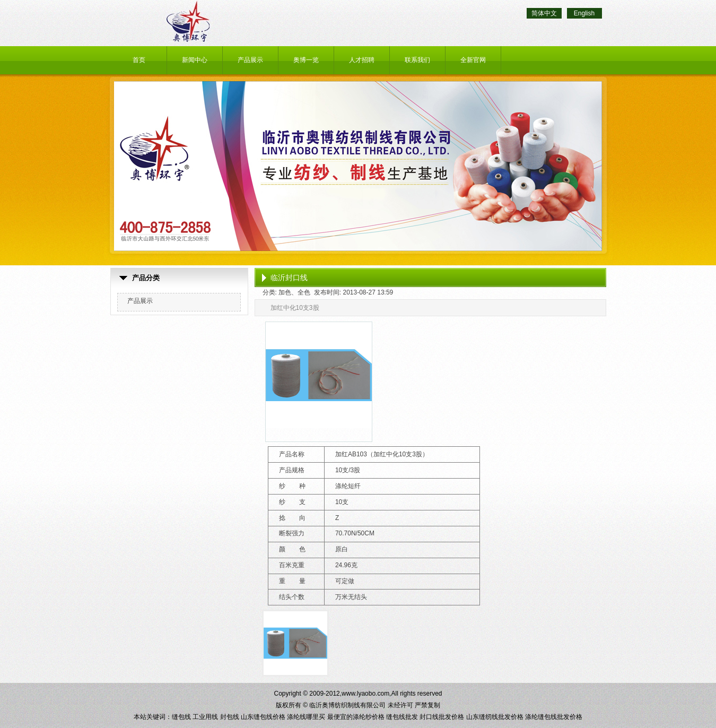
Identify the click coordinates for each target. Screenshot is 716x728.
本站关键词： (153, 717)
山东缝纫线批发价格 (495, 717)
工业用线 (205, 717)
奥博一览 (306, 60)
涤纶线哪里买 (306, 717)
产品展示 (250, 60)
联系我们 (417, 60)
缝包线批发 (402, 717)
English (584, 13)
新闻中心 (195, 60)
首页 (139, 60)
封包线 (230, 717)
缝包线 (181, 717)
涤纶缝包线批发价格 (554, 717)
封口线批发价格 (442, 717)
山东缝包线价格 (263, 717)
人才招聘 (362, 60)
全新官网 (473, 60)
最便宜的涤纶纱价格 (356, 717)
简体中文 (544, 13)
